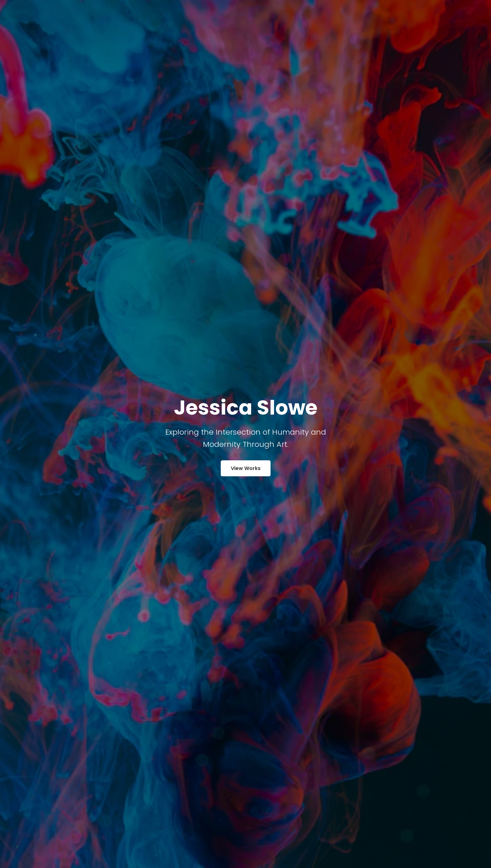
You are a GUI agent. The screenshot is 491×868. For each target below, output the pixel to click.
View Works (246, 468)
